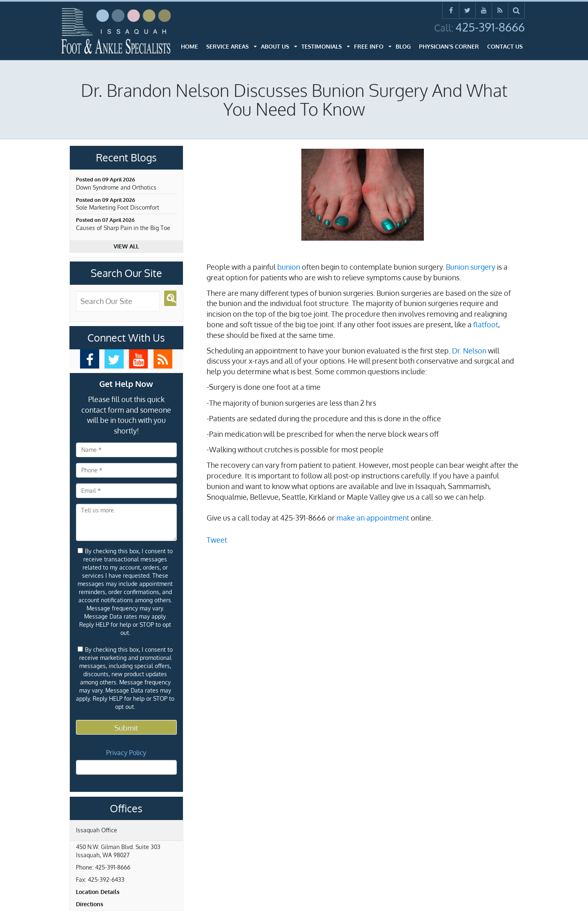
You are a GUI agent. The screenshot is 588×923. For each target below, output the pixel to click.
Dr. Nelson (469, 351)
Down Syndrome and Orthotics (116, 187)
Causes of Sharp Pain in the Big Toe (123, 228)
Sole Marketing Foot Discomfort (118, 207)
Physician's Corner (449, 46)
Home (189, 46)
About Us (275, 46)
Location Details (98, 892)
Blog (403, 46)
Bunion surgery (471, 267)
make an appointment (373, 518)
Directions (90, 904)
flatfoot (486, 324)
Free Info (369, 46)
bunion (289, 267)
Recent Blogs (126, 158)
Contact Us (505, 46)
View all (126, 246)
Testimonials (322, 46)
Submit (126, 728)
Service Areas (227, 46)
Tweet (217, 540)
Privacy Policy (126, 753)
